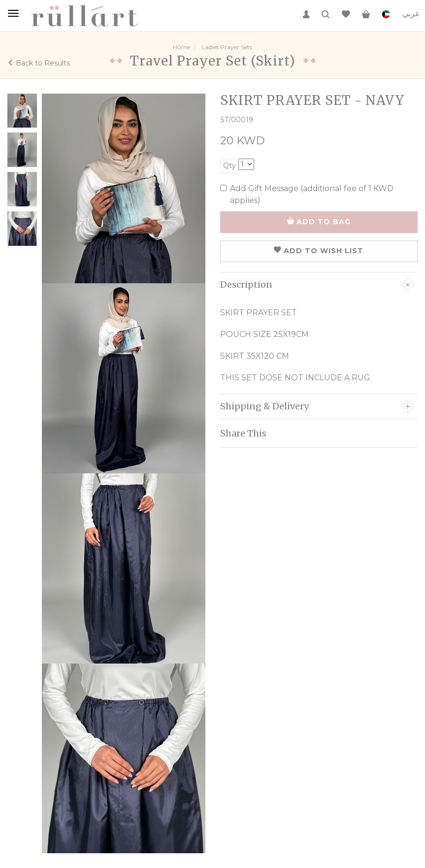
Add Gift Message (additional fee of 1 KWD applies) (307, 194)
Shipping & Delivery (318, 406)
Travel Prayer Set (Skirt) (213, 61)
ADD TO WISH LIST (319, 251)
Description (318, 285)
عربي (411, 14)
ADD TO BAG (319, 222)
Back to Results (39, 63)
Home (181, 47)
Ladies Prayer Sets (227, 47)
